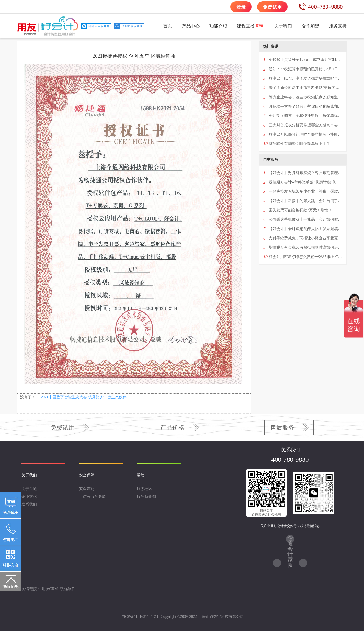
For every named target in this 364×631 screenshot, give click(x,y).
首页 (168, 26)
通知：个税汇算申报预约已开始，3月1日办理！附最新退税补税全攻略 (306, 69)
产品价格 (172, 427)
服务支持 (338, 26)
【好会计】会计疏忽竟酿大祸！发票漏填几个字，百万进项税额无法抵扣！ (306, 229)
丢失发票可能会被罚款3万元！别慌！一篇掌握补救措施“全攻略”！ (306, 210)
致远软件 (68, 589)
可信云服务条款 (93, 497)
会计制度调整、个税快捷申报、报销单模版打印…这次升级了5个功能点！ (306, 116)
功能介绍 (218, 26)
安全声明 (87, 489)
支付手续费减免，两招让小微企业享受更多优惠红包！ (306, 238)
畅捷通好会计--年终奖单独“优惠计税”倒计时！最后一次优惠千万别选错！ (306, 182)
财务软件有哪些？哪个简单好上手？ (299, 144)
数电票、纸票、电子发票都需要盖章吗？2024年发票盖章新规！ (306, 78)
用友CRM (50, 589)
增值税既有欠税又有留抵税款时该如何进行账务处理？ (306, 247)
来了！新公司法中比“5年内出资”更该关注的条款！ (306, 88)
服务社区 (144, 489)
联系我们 (29, 504)
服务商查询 (146, 497)
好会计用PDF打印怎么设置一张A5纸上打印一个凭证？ (306, 257)
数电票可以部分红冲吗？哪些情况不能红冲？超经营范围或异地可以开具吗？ (306, 134)
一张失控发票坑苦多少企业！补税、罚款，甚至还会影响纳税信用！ (306, 191)
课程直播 (246, 26)
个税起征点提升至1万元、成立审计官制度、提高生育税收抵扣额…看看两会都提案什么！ (306, 60)
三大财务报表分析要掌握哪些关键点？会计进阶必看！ (306, 125)
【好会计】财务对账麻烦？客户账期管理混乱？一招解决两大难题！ (306, 173)
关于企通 (29, 489)
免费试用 (63, 427)
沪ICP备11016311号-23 (139, 617)
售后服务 (282, 427)
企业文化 (29, 497)
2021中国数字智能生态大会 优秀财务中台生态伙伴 (84, 397)
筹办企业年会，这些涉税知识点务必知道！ (305, 97)
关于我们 (283, 26)
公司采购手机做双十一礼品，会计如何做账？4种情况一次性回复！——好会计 (306, 219)
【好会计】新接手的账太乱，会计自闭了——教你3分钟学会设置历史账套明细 (306, 201)
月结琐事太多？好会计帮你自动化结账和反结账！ (306, 106)
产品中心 (191, 26)
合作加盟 (310, 26)
